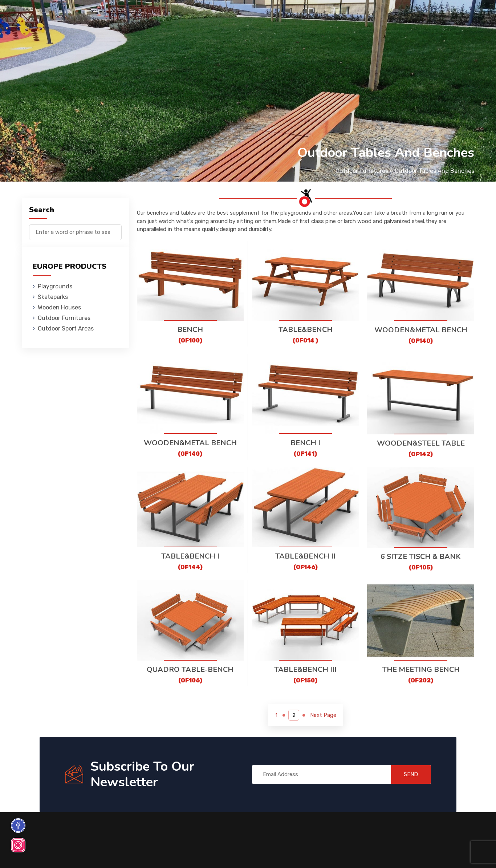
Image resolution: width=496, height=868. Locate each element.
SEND (409, 774)
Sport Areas (289, 16)
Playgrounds (90, 16)
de (454, 17)
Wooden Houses (177, 16)
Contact (365, 16)
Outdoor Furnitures (235, 16)
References (330, 16)
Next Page (324, 715)
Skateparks (132, 16)
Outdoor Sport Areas (66, 328)
